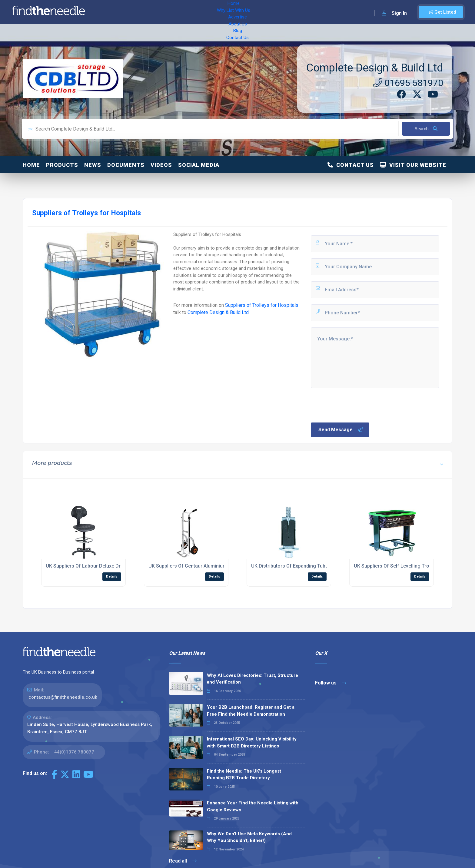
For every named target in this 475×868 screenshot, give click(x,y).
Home (107, 12)
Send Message (341, 430)
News (93, 165)
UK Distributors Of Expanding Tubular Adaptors (303, 566)
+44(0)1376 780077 (73, 752)
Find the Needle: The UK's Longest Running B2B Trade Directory (244, 775)
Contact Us (244, 12)
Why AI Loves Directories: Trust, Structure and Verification (252, 679)
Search (426, 129)
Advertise (173, 12)
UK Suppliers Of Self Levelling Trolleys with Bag (407, 566)
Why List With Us (138, 12)
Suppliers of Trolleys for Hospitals (262, 305)
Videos (161, 165)
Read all (183, 861)
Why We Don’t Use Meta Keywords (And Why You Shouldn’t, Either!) (249, 837)
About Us (200, 12)
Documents (126, 165)
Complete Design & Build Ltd (375, 68)
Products (62, 165)
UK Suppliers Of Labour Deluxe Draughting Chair (100, 566)
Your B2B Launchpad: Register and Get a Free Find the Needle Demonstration (251, 711)
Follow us (331, 683)
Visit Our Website (413, 165)
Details (112, 576)
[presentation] (356, 405)
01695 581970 (408, 83)
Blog (221, 12)
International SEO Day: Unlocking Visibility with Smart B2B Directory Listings (252, 742)
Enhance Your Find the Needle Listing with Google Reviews (253, 806)
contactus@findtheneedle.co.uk (63, 697)
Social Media (199, 165)
